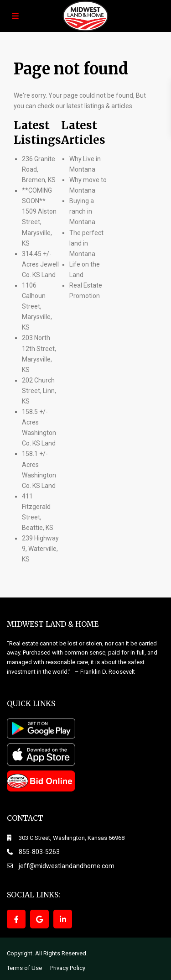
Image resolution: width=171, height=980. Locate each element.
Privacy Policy (68, 968)
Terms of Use (24, 968)
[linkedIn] (63, 919)
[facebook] (16, 919)
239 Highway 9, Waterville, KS (40, 549)
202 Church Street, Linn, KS (39, 391)
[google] (39, 919)
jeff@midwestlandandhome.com (67, 866)
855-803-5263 (39, 852)
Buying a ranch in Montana (82, 211)
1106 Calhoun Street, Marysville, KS (37, 306)
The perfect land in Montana (86, 243)
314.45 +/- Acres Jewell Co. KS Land (40, 264)
